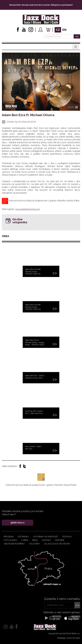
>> (77, 605)
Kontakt (46, 540)
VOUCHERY (34, 544)
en (64, 30)
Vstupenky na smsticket (46, 537)
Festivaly (67, 537)
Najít (77, 36)
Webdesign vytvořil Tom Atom (69, 638)
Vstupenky (23, 537)
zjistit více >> (18, 523)
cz (58, 30)
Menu (35, 540)
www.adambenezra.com (27, 209)
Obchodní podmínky (14, 544)
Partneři (60, 540)
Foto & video (10, 540)
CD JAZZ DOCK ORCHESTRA (57, 544)
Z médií (25, 540)
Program (9, 537)
